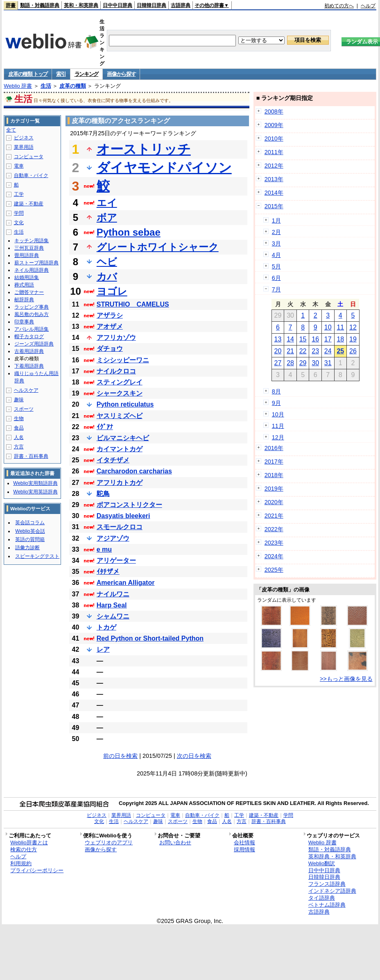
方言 (19, 447)
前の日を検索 (120, 756)
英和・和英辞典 (81, 5)
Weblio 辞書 (18, 86)
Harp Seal (112, 605)
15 (303, 339)
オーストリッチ (144, 149)
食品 (19, 428)
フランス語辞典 (327, 884)
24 (328, 351)
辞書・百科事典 (31, 456)
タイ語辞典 (322, 898)
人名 (19, 437)
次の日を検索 (194, 756)
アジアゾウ (113, 538)
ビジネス (24, 138)
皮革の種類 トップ (28, 74)
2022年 (274, 529)
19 (353, 339)
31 (328, 363)
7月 (276, 289)
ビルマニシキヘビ (123, 438)
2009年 (274, 125)
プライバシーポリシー (37, 870)
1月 (276, 221)
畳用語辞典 (27, 255)
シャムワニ (113, 616)
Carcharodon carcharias (134, 471)
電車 (19, 166)
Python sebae (129, 232)
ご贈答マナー (29, 292)
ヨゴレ (112, 291)
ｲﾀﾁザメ (108, 572)
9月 (276, 403)
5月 (276, 266)
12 (353, 327)
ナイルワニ (113, 594)
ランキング (87, 74)
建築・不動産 (29, 204)
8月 (276, 391)
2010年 (274, 139)
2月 (276, 232)
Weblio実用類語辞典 (35, 483)
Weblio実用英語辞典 (35, 492)
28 (290, 363)
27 (278, 363)
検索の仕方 (24, 849)
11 (340, 327)
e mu (104, 549)
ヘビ (107, 262)
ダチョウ (110, 349)
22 (303, 351)
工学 (19, 194)
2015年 (274, 206)
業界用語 (24, 147)
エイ (107, 203)
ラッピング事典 (32, 307)
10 (328, 327)
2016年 (274, 448)
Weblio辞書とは (29, 842)
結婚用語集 (27, 277)
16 (315, 339)
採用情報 (244, 849)
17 (328, 339)
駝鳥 (103, 494)
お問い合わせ (175, 842)
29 (303, 363)
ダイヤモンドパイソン (164, 168)
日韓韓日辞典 (152, 5)
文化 (19, 223)
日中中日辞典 (118, 5)
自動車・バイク (31, 175)
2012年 (274, 166)
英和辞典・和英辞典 (332, 856)
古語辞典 (181, 5)
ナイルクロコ (116, 371)
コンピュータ (29, 157)
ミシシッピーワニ (123, 360)
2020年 (274, 502)
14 (290, 339)
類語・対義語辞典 (40, 5)
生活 (46, 86)
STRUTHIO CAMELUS (133, 304)
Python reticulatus (125, 404)
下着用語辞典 (29, 366)
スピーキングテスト (37, 556)
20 (278, 351)
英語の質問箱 (30, 539)
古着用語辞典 (29, 351)
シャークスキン (120, 393)
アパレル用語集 (32, 329)
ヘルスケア (26, 390)
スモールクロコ (120, 527)
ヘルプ (368, 6)
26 (353, 351)
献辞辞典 (24, 300)
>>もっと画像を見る (346, 679)
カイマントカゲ (120, 449)
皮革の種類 (73, 86)
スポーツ (24, 409)
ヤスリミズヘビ (120, 416)
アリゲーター (116, 560)
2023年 (274, 543)
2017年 (274, 462)
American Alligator (126, 583)
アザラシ (110, 315)
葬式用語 (24, 285)
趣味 (19, 400)
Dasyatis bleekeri (123, 516)
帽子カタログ (29, 337)
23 (315, 351)
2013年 (274, 179)
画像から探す (121, 74)
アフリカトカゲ (120, 483)
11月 (278, 426)
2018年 (274, 475)
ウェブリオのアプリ (109, 842)
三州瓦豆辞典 (29, 248)
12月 (278, 437)
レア (103, 649)
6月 (276, 278)
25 (340, 351)
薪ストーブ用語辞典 (36, 263)
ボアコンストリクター (129, 505)
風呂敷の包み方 (32, 314)
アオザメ (110, 326)
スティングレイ (120, 382)
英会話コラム (30, 523)
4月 (276, 255)
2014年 (274, 193)
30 (315, 363)
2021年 (274, 516)
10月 (278, 414)
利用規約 (21, 863)
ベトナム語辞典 (327, 905)
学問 (19, 213)
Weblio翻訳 (322, 863)
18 (340, 339)
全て (11, 130)
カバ (107, 276)
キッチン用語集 (32, 241)
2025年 (274, 570)
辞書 (11, 5)
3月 (276, 243)
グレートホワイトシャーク (158, 247)
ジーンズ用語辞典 (34, 344)
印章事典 (24, 322)
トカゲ (106, 627)
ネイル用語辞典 (32, 270)
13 (278, 339)
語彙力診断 (27, 548)
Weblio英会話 (30, 531)
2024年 (274, 556)
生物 (19, 418)
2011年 (274, 152)
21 (290, 351)
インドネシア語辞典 (332, 891)
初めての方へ (339, 6)
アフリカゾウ (116, 338)
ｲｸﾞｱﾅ (105, 427)
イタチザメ (113, 460)
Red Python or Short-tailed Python (150, 638)
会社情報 (244, 842)
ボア (107, 217)
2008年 (274, 111)
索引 (61, 74)
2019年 (274, 489)
